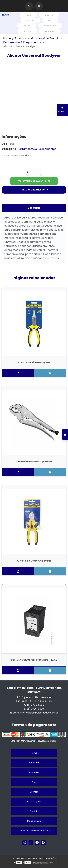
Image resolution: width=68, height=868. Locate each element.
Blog (50, 20)
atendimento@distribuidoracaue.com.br (34, 713)
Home (28, 15)
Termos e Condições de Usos (34, 831)
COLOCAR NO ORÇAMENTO (34, 181)
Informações (50, 26)
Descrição (34, 208)
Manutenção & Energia (45, 38)
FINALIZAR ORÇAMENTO (34, 190)
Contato (28, 31)
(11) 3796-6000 (34, 705)
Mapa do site (34, 821)
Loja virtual (50, 31)
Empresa (49, 15)
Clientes (27, 26)
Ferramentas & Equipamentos (22, 42)
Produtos (30, 20)
